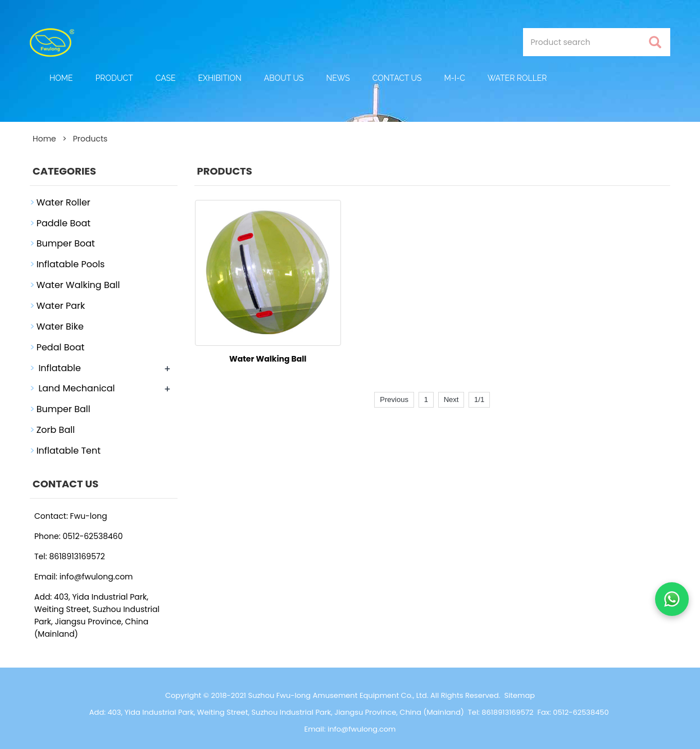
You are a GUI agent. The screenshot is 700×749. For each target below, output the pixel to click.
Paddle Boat (64, 223)
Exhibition (220, 78)
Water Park (61, 306)
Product (114, 78)
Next (451, 399)
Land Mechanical (76, 388)
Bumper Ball (63, 409)
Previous (394, 399)
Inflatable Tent (69, 451)
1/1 (479, 399)
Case (166, 78)
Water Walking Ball (268, 359)
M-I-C (455, 78)
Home (61, 78)
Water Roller (517, 78)
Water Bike (60, 326)
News (338, 78)
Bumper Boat (66, 243)
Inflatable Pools (71, 264)
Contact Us (397, 78)
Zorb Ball (56, 430)
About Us (284, 78)
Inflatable (60, 368)
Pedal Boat (61, 347)
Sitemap (519, 695)
